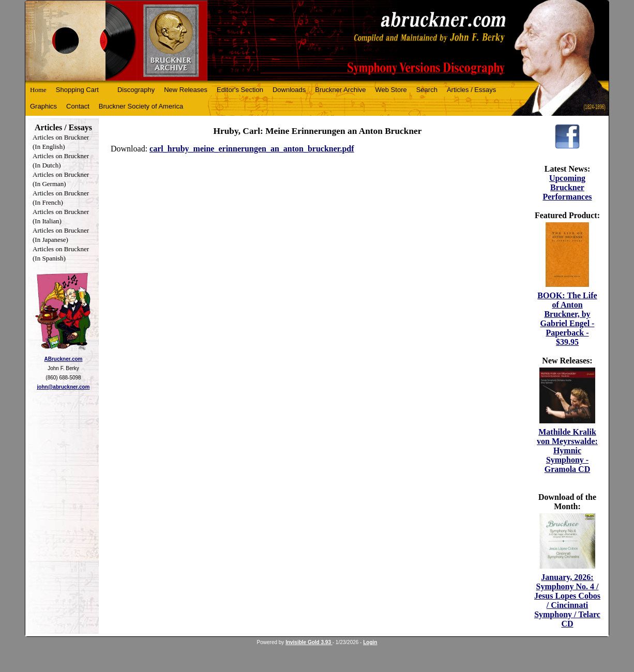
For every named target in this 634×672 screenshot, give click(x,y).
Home (38, 90)
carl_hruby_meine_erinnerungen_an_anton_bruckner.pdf (252, 149)
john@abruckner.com (64, 387)
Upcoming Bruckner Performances (567, 187)
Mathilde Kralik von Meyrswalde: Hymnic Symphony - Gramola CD (567, 450)
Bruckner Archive (340, 90)
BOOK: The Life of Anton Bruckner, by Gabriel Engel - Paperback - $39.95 (567, 319)
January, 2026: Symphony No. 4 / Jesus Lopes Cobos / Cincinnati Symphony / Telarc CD (567, 600)
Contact (78, 106)
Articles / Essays (471, 90)
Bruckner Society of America (141, 106)
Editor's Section (240, 90)
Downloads (289, 90)
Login (370, 642)
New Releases (186, 90)
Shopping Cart (77, 90)
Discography (136, 90)
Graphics (43, 106)
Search (427, 90)
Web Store (391, 90)
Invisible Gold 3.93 (309, 642)
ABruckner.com (64, 359)
